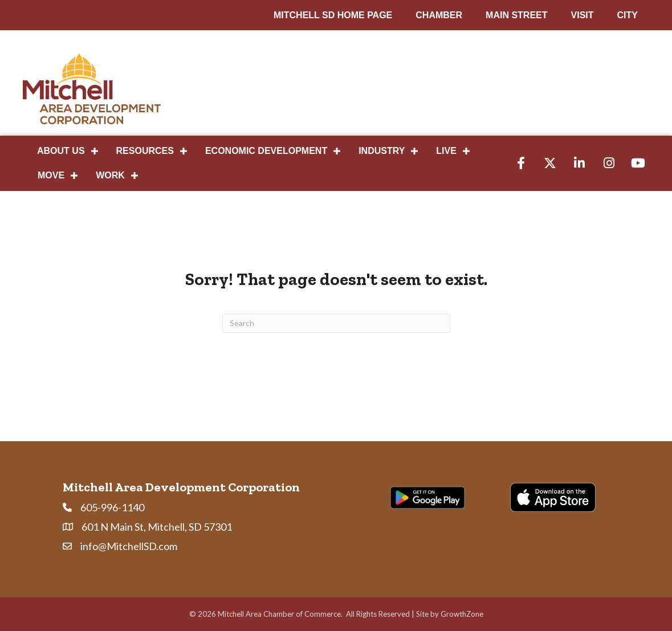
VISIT (583, 15)
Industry (382, 151)
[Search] (336, 323)
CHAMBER (439, 15)
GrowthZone (462, 614)
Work (110, 175)
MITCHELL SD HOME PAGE (333, 15)
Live (446, 151)
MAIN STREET (516, 15)
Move (51, 175)
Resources (145, 151)
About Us (61, 151)
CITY (628, 15)
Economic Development (266, 151)
